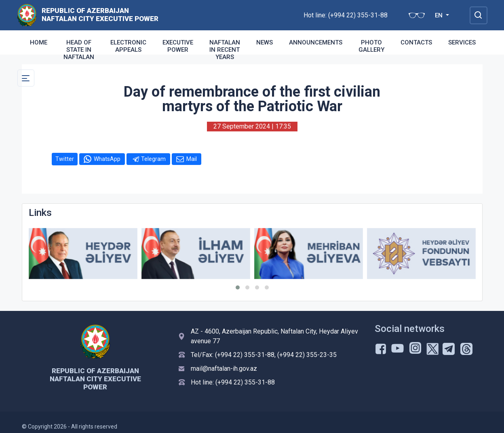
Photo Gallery (371, 46)
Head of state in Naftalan (79, 50)
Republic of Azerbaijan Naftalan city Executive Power (100, 15)
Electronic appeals (128, 46)
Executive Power (178, 46)
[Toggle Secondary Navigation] (26, 78)
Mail (192, 159)
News (265, 42)
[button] (238, 287)
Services (462, 42)
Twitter (65, 159)
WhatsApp (107, 159)
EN (440, 15)
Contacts (416, 42)
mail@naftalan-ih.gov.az (224, 369)
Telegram (153, 159)
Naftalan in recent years (225, 50)
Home (39, 42)
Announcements (316, 42)
